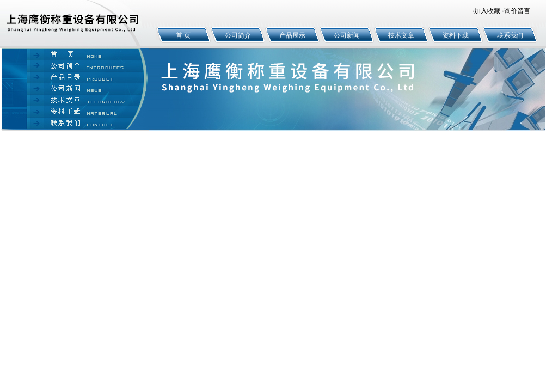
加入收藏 (487, 11)
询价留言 (517, 11)
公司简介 (238, 35)
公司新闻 (347, 35)
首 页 (183, 35)
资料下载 (456, 35)
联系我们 (510, 35)
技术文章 (401, 35)
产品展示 (292, 35)
